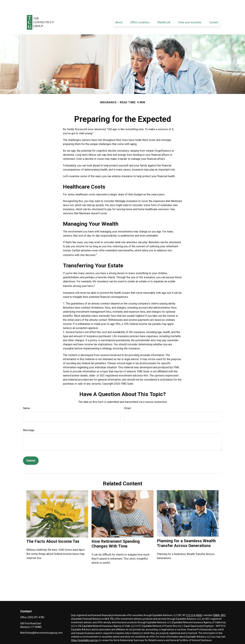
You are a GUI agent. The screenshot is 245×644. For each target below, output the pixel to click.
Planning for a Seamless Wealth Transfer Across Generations (186, 533)
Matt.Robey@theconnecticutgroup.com (41, 623)
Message (29, 420)
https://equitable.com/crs (85, 630)
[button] (119, 12)
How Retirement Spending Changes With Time (116, 534)
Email (127, 398)
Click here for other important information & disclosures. (101, 636)
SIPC (223, 605)
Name (26, 398)
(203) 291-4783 (36, 607)
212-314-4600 (194, 605)
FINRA (216, 605)
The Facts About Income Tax (53, 531)
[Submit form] (31, 450)
